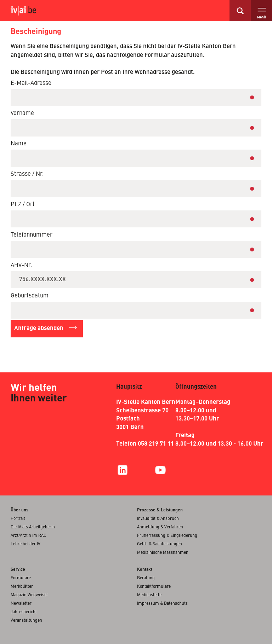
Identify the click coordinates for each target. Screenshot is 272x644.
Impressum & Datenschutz (162, 604)
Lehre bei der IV (25, 544)
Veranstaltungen (26, 621)
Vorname (22, 113)
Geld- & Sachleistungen (160, 544)
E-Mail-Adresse (31, 83)
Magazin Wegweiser (29, 595)
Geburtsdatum (30, 296)
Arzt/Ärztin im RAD (29, 536)
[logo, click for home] (29, 11)
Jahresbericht (24, 612)
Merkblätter (22, 587)
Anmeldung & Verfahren (160, 527)
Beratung (146, 578)
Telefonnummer (32, 235)
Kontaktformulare (154, 587)
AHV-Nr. (21, 265)
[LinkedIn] (123, 470)
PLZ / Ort (23, 205)
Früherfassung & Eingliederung (167, 536)
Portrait (18, 519)
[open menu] (261, 11)
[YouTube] (160, 470)
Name (19, 144)
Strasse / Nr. (27, 174)
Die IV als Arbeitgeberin (33, 527)
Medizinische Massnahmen (163, 553)
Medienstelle (149, 595)
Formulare (21, 578)
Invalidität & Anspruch (158, 519)
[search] (240, 11)
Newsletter (21, 604)
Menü (262, 18)
